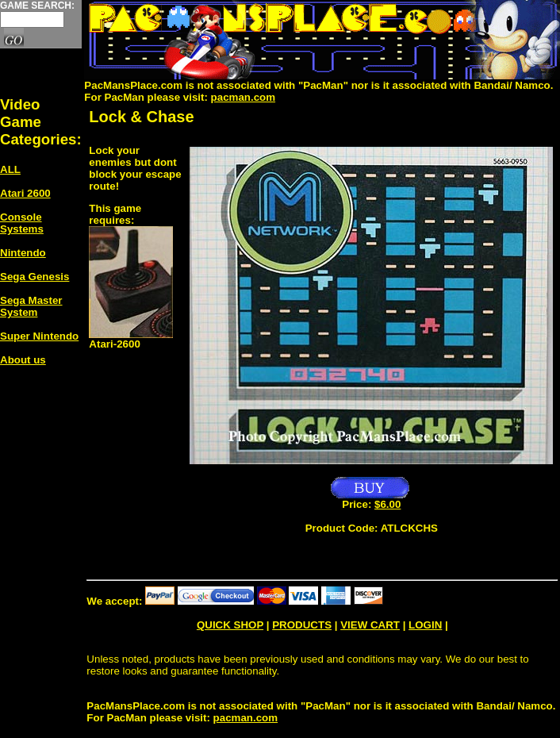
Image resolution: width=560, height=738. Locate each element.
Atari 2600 (25, 193)
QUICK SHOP (230, 625)
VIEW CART (370, 625)
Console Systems (22, 223)
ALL (10, 169)
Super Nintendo (39, 336)
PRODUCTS (302, 625)
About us (23, 360)
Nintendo (23, 253)
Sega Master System (31, 306)
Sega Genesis (35, 277)
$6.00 (387, 504)
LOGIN (425, 625)
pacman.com (243, 97)
